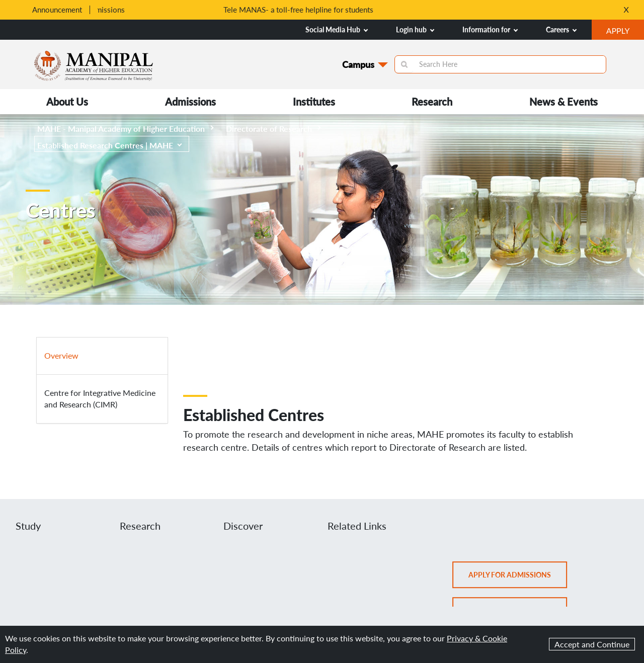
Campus (358, 64)
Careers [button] (561, 29)
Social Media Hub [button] (337, 29)
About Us (67, 102)
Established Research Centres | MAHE (110, 145)
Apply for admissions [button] (519, 578)
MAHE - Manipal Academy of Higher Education (126, 129)
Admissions (190, 102)
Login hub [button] (415, 29)
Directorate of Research (273, 129)
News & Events (563, 102)
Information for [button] (490, 29)
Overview (61, 355)
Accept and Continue (592, 644)
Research (432, 102)
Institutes (314, 102)
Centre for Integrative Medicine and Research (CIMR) (100, 398)
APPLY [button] (625, 32)
